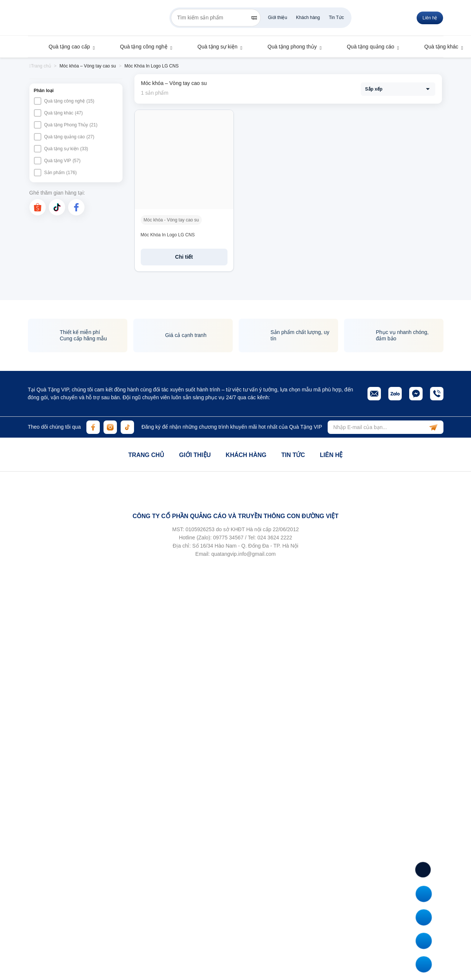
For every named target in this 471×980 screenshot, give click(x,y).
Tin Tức (336, 18)
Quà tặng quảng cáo (367, 47)
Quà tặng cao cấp (66, 47)
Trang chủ (146, 455)
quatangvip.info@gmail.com (243, 554)
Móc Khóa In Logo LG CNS (168, 235)
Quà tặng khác (438, 47)
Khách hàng (308, 18)
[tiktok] (57, 207)
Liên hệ (430, 18)
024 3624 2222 (275, 538)
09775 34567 (228, 538)
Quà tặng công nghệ (140, 47)
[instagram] (110, 427)
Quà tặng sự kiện (214, 47)
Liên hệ (331, 455)
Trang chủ (40, 66)
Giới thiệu (278, 18)
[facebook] (76, 207)
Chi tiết (184, 257)
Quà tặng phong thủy (289, 47)
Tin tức (293, 455)
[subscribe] (433, 427)
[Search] (254, 18)
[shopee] (38, 207)
